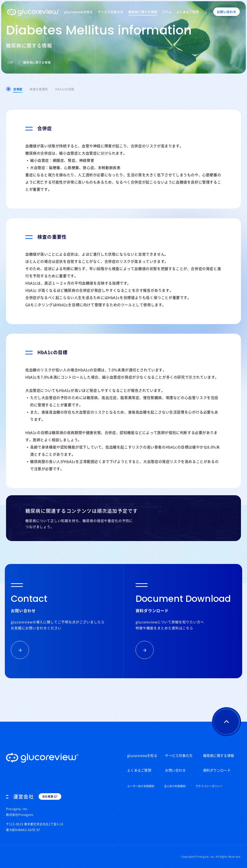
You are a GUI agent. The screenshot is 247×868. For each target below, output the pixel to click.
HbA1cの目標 (65, 89)
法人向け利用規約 (175, 786)
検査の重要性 (39, 89)
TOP (10, 62)
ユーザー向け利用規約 (141, 786)
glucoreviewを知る (79, 12)
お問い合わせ (175, 770)
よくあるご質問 (188, 12)
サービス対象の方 (110, 12)
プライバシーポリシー (209, 786)
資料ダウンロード (217, 770)
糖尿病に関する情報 (143, 12)
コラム (167, 12)
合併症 (18, 89)
